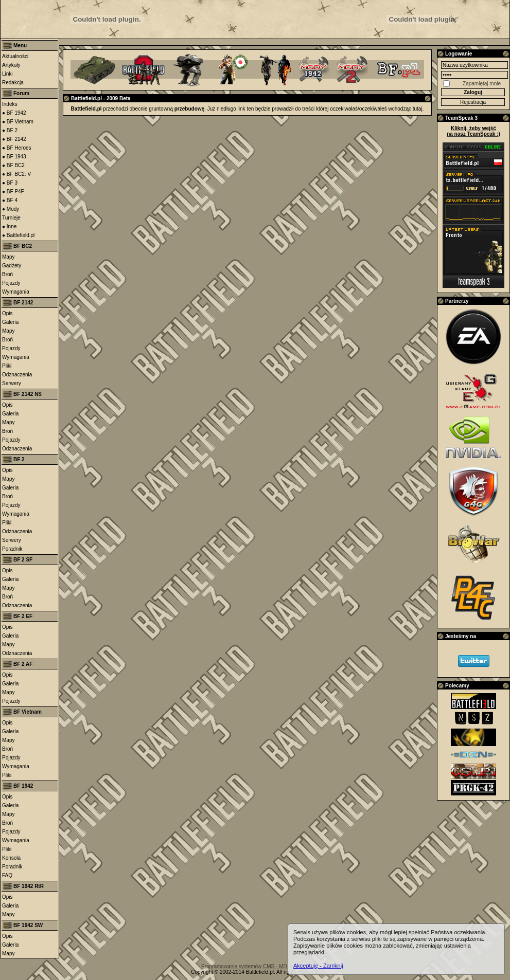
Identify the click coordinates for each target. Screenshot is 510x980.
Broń (7, 274)
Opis (7, 313)
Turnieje (11, 218)
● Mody (11, 209)
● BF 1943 (14, 157)
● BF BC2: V (16, 174)
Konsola (11, 858)
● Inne (9, 226)
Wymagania (16, 292)
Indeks (10, 104)
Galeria (10, 322)
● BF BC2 (13, 165)
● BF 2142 (14, 139)
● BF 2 (10, 130)
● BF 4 (10, 200)
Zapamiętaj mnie (482, 84)
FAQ (7, 875)
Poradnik (12, 549)
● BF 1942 (14, 113)
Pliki (7, 366)
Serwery (12, 383)
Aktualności (15, 56)
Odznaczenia (17, 375)
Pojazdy (11, 283)
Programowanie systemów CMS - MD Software (255, 966)
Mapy (8, 257)
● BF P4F (13, 192)
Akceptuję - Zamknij (318, 966)
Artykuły (11, 65)
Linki (7, 74)
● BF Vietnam (18, 122)
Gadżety (12, 266)
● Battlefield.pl (18, 235)
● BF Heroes (17, 148)
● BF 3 (10, 183)
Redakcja (13, 83)
